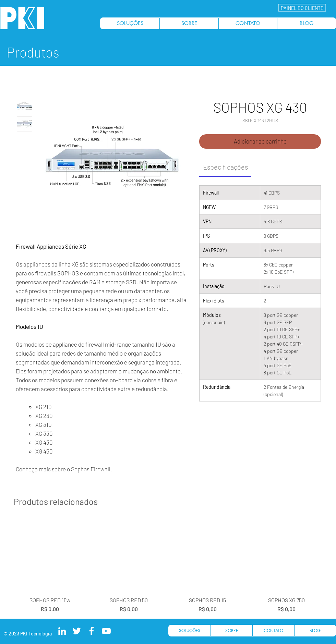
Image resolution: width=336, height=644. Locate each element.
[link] (225, 167)
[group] (168, 566)
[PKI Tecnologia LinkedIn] (62, 631)
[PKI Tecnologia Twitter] (77, 631)
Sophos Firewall (91, 469)
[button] (302, 8)
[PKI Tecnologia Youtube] (106, 631)
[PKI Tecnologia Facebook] (92, 631)
